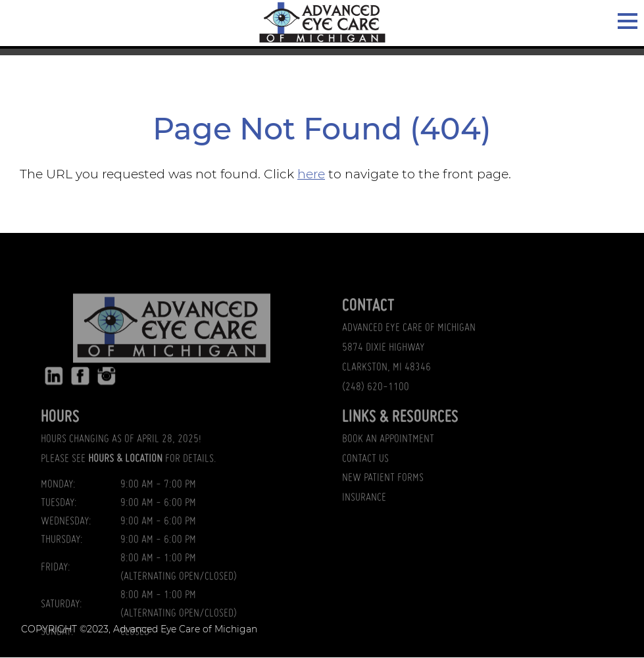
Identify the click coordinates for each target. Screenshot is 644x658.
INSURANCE (364, 520)
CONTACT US (365, 481)
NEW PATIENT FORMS (383, 501)
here (311, 174)
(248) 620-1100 (376, 409)
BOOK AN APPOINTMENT (388, 461)
